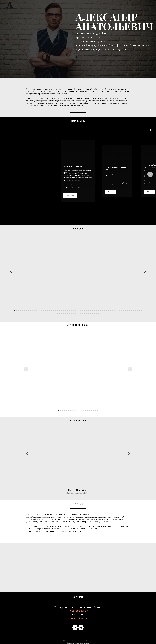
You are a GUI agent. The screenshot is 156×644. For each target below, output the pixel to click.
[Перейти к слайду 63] (136, 310)
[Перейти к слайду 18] (48, 310)
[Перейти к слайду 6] (24, 310)
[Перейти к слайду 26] (63, 310)
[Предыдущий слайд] (11, 271)
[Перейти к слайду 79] (81, 313)
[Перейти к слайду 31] (73, 310)
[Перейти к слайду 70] (63, 313)
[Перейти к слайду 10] (32, 310)
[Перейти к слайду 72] (67, 313)
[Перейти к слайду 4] (20, 310)
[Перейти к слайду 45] (100, 310)
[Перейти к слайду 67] (58, 313)
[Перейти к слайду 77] (77, 313)
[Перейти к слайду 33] (77, 310)
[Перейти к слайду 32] (75, 310)
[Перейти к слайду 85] (93, 313)
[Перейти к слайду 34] (79, 310)
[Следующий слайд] (145, 271)
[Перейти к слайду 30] (71, 310)
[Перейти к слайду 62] (134, 310)
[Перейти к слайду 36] (83, 310)
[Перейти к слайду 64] (137, 310)
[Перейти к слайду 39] (89, 310)
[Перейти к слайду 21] (54, 310)
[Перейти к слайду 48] (106, 310)
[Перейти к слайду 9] (30, 310)
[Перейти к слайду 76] (75, 313)
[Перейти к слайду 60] (130, 310)
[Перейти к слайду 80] (83, 313)
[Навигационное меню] (150, 4)
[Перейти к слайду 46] (102, 310)
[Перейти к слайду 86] (95, 313)
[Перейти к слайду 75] (73, 313)
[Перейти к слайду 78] (79, 313)
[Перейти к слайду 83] (89, 313)
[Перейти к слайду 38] (87, 310)
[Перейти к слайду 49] (108, 310)
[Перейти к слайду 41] (93, 310)
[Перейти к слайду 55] (120, 310)
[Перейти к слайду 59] (128, 310)
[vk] (75, 628)
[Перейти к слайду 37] (85, 310)
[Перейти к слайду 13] (38, 310)
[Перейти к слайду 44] (98, 310)
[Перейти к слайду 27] (65, 310)
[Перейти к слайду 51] (112, 310)
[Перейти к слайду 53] (116, 310)
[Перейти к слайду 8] (28, 310)
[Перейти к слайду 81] (85, 313)
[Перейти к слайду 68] (59, 313)
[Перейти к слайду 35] (81, 310)
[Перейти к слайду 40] (91, 310)
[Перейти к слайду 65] (139, 310)
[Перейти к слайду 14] (40, 310)
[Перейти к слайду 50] (110, 310)
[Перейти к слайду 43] (97, 310)
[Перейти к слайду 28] (67, 310)
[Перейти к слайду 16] (44, 310)
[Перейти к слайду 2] (17, 310)
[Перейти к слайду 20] (52, 310)
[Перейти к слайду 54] (118, 310)
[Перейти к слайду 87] (97, 313)
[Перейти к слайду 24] (59, 310)
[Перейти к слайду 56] (122, 310)
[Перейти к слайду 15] (42, 310)
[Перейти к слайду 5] (22, 310)
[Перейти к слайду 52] (114, 310)
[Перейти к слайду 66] (141, 310)
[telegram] (81, 628)
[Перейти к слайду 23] (58, 310)
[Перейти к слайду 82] (87, 313)
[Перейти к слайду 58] (126, 310)
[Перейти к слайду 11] (34, 310)
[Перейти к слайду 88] (98, 313)
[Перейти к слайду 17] (46, 310)
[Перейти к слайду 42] (95, 310)
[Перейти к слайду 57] (124, 310)
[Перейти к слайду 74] (71, 313)
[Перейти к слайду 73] (69, 313)
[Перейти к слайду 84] (91, 313)
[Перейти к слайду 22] (56, 310)
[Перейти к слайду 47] (104, 310)
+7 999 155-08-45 (78, 618)
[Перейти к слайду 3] (19, 310)
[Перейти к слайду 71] (65, 313)
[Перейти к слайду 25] (61, 310)
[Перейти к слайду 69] (61, 313)
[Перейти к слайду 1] (15, 310)
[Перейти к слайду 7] (26, 310)
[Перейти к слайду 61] (132, 310)
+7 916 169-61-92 (78, 611)
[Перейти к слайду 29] (69, 310)
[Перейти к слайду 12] (36, 310)
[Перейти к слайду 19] (50, 310)
